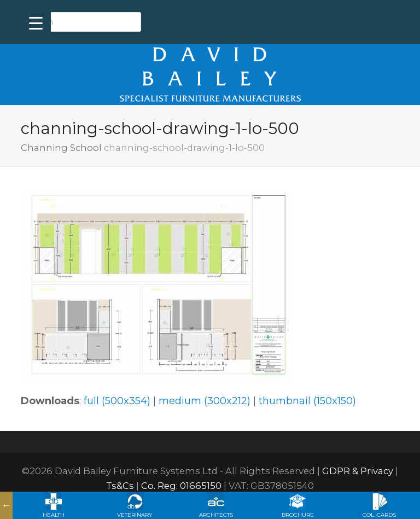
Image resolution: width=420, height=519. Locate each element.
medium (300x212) (205, 401)
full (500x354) (117, 401)
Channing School (61, 148)
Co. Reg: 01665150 (181, 486)
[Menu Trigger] (36, 23)
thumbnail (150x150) (307, 401)
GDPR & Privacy (358, 471)
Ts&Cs (120, 486)
